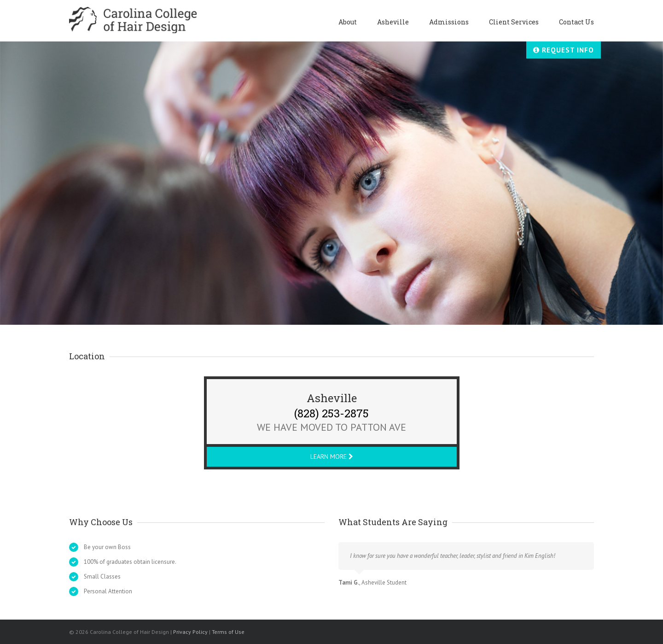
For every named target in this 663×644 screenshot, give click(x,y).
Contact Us (576, 22)
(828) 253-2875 (331, 412)
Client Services (514, 22)
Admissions (449, 22)
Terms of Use (228, 632)
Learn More (332, 457)
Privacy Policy (190, 632)
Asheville (393, 22)
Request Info (564, 50)
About (348, 22)
